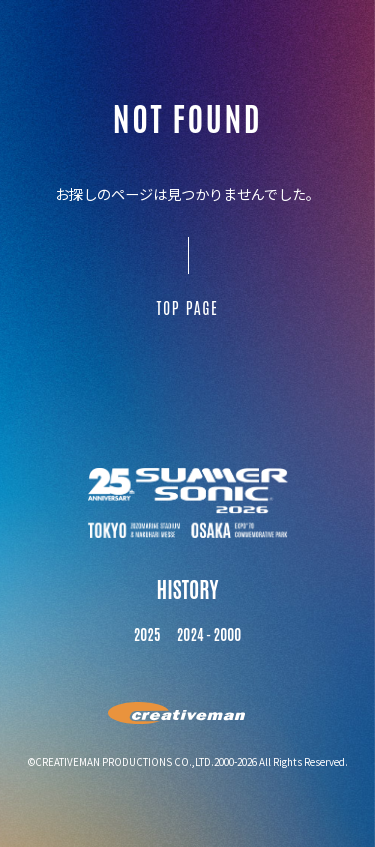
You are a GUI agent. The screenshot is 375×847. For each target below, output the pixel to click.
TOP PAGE (188, 307)
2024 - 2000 (209, 634)
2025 (147, 634)
